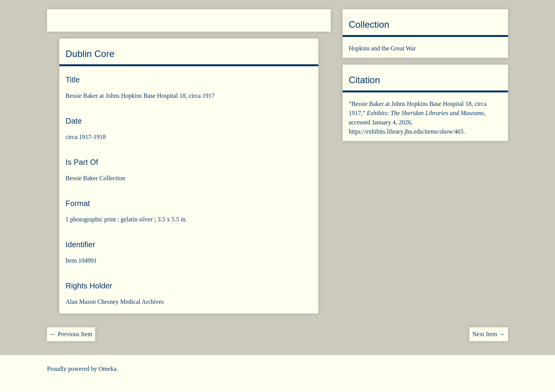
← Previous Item (71, 334)
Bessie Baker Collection (95, 178)
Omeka (108, 369)
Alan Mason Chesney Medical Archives (115, 302)
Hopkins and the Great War (382, 48)
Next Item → (489, 334)
